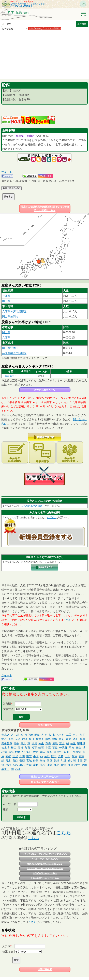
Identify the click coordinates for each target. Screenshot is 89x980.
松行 (62, 739)
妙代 (18, 752)
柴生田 (5, 769)
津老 (50, 765)
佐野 (47, 756)
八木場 (15, 735)
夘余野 (58, 752)
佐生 (73, 743)
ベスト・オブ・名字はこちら (45, 859)
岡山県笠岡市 (10, 317)
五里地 (29, 735)
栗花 (61, 756)
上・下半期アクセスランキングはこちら (45, 869)
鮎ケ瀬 (72, 761)
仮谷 (11, 739)
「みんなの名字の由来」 (32, 506)
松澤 (32, 739)
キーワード (9, 804)
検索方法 (8, 709)
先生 (41, 743)
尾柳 (71, 748)
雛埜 (29, 756)
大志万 (5, 735)
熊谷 (48, 739)
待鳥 (36, 761)
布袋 (48, 743)
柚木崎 (5, 748)
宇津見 (81, 743)
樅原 (55, 739)
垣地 (55, 743)
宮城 (29, 761)
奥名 (22, 765)
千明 (22, 756)
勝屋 (50, 761)
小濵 (36, 756)
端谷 (43, 752)
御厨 (34, 743)
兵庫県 (20, 136)
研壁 (8, 756)
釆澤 (63, 765)
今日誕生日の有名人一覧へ (45, 873)
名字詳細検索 (45, 725)
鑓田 (54, 756)
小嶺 (4, 752)
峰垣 (41, 748)
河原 (75, 756)
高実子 (40, 739)
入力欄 (7, 704)
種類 (5, 809)
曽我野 (63, 748)
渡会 (62, 743)
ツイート (7, 172)
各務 (15, 765)
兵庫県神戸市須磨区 (14, 311)
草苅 (69, 735)
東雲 (84, 765)
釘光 (48, 735)
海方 (43, 761)
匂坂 (63, 761)
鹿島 (56, 765)
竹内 (76, 735)
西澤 (18, 769)
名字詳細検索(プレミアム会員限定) (45, 28)
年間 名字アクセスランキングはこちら (45, 864)
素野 (36, 765)
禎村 (8, 765)
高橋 (21, 748)
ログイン (52, 517)
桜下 (34, 748)
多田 (29, 752)
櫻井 (77, 765)
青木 (8, 761)
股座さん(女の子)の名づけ (45, 782)
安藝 (22, 761)
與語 (56, 761)
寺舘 (29, 765)
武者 (25, 739)
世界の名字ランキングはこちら (45, 878)
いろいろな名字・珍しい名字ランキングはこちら (45, 854)
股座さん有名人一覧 (45, 390)
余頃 (18, 739)
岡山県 (31, 136)
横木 (36, 752)
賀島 (55, 748)
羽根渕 (77, 752)
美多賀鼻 (7, 743)
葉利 (83, 739)
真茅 (81, 756)
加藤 (27, 748)
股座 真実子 (11, 376)
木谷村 (61, 735)
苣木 (69, 739)
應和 (50, 752)
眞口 (15, 761)
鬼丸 (23, 743)
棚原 (70, 765)
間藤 (37, 735)
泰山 (78, 748)
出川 (68, 756)
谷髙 (48, 748)
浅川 (76, 739)
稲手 (16, 743)
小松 (43, 765)
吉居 (15, 756)
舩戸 (83, 735)
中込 (4, 739)
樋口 (14, 748)
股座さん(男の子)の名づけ (45, 777)
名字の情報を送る (11, 188)
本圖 (80, 761)
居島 (11, 752)
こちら (67, 620)
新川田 (67, 752)
